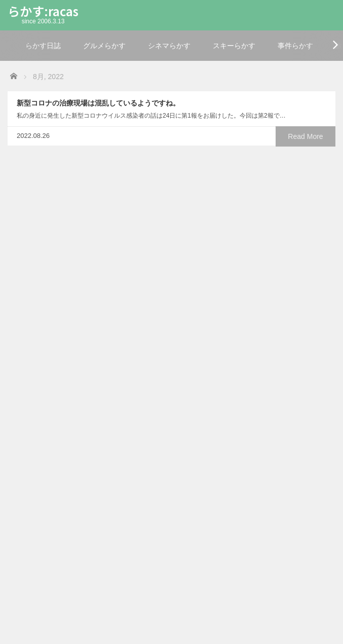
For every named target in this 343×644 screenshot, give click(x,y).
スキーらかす (234, 46)
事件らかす (295, 46)
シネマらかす (169, 46)
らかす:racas (43, 11)
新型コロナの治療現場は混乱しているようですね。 (98, 103)
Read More (305, 136)
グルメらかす (104, 46)
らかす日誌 (43, 46)
